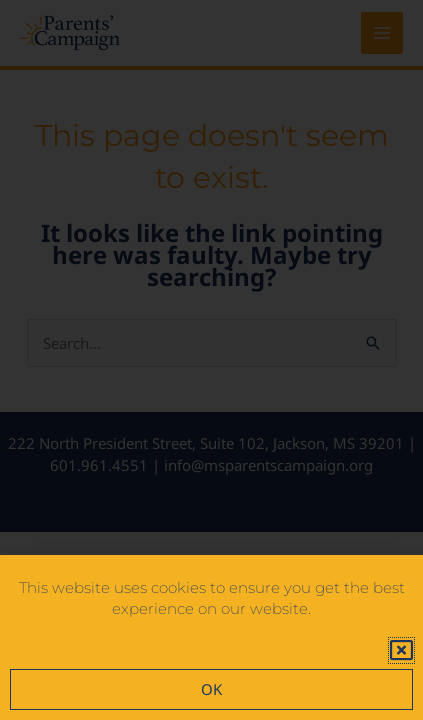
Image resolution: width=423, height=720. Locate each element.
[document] (211, 360)
